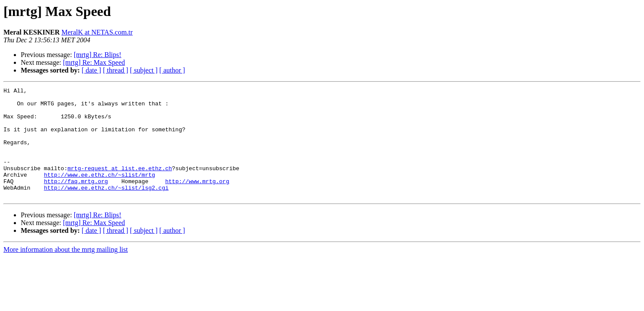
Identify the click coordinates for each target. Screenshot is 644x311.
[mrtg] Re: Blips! (98, 55)
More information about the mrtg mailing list (66, 271)
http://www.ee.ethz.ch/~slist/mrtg (100, 193)
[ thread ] (116, 70)
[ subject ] (144, 70)
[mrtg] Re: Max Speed (94, 62)
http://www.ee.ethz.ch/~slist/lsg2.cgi (106, 208)
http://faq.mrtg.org (76, 200)
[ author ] (172, 70)
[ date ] (91, 70)
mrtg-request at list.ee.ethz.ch (120, 185)
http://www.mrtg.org (197, 200)
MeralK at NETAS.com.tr (97, 32)
